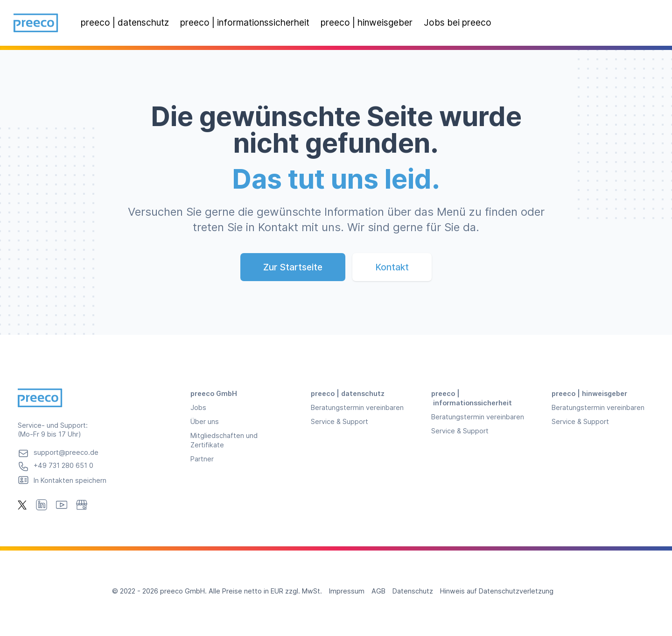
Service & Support (339, 421)
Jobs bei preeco (458, 22)
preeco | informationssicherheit (245, 22)
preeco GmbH (214, 393)
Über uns (205, 421)
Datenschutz (413, 591)
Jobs (198, 407)
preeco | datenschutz (125, 22)
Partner (202, 459)
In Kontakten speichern (70, 480)
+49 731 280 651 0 (63, 465)
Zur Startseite (293, 267)
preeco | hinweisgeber (367, 22)
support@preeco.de (66, 452)
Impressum (347, 591)
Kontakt (392, 267)
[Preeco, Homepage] (36, 23)
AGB (378, 591)
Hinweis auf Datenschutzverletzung (497, 591)
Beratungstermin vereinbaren (357, 407)
